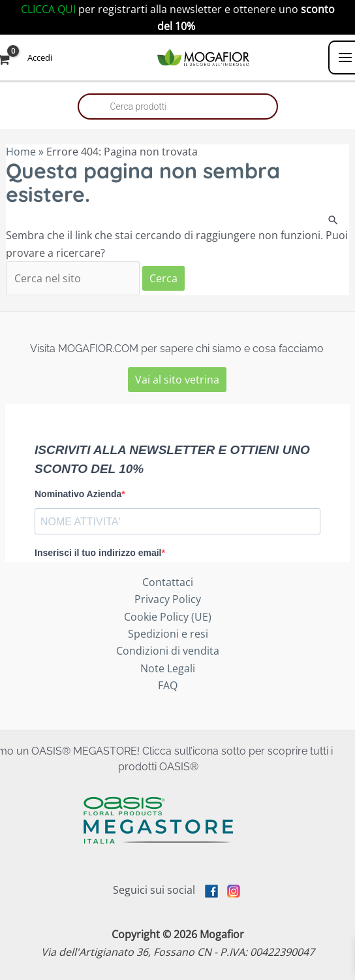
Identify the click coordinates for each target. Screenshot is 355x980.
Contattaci (168, 582)
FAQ (168, 685)
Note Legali (168, 668)
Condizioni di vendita (168, 651)
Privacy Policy (168, 599)
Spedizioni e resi (168, 634)
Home (21, 152)
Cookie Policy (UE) (168, 617)
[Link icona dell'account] (40, 57)
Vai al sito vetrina (177, 380)
